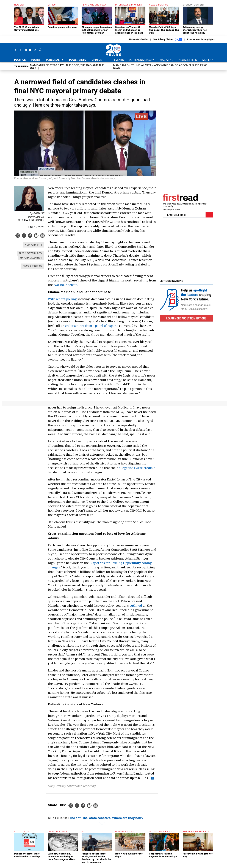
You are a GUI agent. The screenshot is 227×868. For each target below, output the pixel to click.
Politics (20, 60)
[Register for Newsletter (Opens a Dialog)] (209, 215)
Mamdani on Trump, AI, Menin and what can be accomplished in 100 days (160, 66)
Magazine (166, 60)
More (208, 60)
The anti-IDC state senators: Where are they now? (106, 818)
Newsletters (188, 60)
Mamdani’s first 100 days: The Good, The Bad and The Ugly (67, 66)
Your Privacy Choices (168, 40)
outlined (136, 605)
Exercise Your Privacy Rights (201, 39)
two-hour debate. (66, 285)
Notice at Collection (139, 39)
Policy (36, 60)
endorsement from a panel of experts (92, 326)
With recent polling (62, 299)
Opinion (97, 60)
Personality (55, 60)
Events (119, 60)
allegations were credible (137, 468)
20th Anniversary (142, 60)
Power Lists (78, 60)
